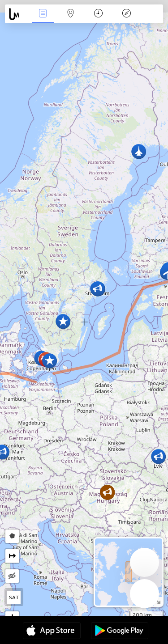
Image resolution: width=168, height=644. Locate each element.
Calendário (98, 14)
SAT (14, 597)
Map (71, 14)
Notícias (43, 14)
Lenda (126, 14)
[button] (97, 289)
